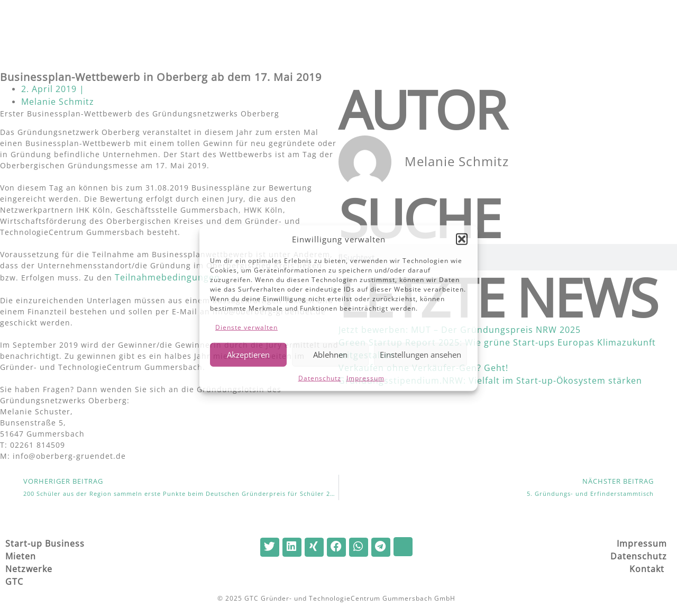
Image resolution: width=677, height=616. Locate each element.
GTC (16, 582)
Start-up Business (45, 543)
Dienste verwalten (246, 327)
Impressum (365, 378)
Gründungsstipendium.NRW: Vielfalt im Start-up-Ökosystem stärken (490, 381)
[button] (462, 239)
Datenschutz (320, 378)
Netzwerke (29, 569)
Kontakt (648, 569)
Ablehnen (330, 355)
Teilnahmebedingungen (167, 277)
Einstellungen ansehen (420, 355)
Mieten (21, 556)
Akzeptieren (248, 355)
